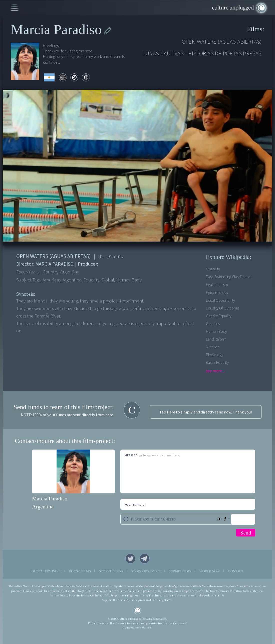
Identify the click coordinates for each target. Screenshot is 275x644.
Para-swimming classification (229, 277)
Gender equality (219, 316)
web (63, 77)
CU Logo (138, 611)
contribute (86, 77)
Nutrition (213, 347)
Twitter (130, 559)
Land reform (216, 339)
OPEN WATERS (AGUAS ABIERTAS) (222, 42)
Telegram (145, 559)
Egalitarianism (217, 285)
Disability (213, 269)
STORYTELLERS (111, 571)
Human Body (216, 331)
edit (108, 31)
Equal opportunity (220, 300)
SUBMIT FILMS (180, 571)
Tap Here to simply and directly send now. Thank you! (206, 412)
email (74, 77)
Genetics (213, 324)
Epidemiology (217, 293)
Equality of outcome (222, 308)
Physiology (215, 355)
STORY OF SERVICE (146, 571)
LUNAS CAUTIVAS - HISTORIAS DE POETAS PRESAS (202, 53)
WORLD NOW (210, 571)
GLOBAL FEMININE (46, 571)
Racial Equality (217, 362)
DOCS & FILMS (80, 571)
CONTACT (236, 571)
